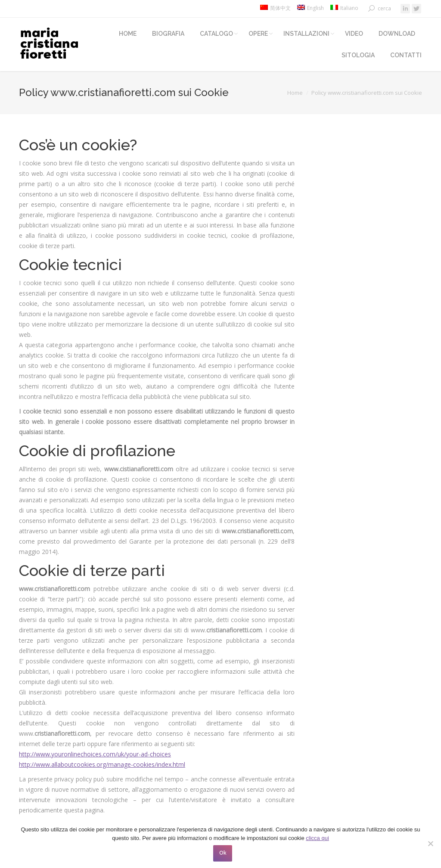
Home (295, 93)
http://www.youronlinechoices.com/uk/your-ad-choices (95, 754)
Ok (223, 853)
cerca (384, 8)
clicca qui (317, 838)
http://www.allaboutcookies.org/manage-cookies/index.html (102, 764)
